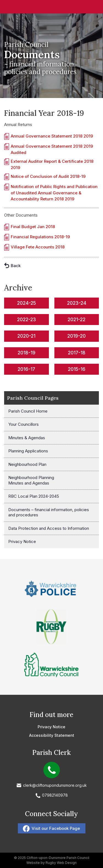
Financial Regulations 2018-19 (40, 237)
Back (16, 266)
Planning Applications (28, 451)
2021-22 (76, 320)
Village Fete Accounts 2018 (38, 247)
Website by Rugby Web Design (51, 863)
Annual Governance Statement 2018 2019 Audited (52, 149)
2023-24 (77, 303)
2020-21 (26, 336)
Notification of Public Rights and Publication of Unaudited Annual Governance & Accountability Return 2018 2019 (54, 193)
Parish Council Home (28, 411)
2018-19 (27, 353)
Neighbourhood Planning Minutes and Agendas (31, 480)
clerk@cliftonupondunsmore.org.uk (55, 785)
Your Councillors (23, 424)
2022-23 (27, 320)
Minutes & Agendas (27, 438)
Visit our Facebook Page (56, 828)
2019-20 (76, 336)
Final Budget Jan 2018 (33, 227)
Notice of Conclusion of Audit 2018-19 (48, 176)
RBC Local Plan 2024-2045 (34, 496)
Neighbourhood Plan (27, 464)
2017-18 (77, 353)
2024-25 (27, 303)
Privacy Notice (22, 541)
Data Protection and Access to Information (49, 528)
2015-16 (77, 369)
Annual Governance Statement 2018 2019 (52, 136)
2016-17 (26, 369)
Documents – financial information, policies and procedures (49, 512)
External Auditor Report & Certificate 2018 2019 (52, 164)
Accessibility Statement (52, 735)
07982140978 (55, 795)
